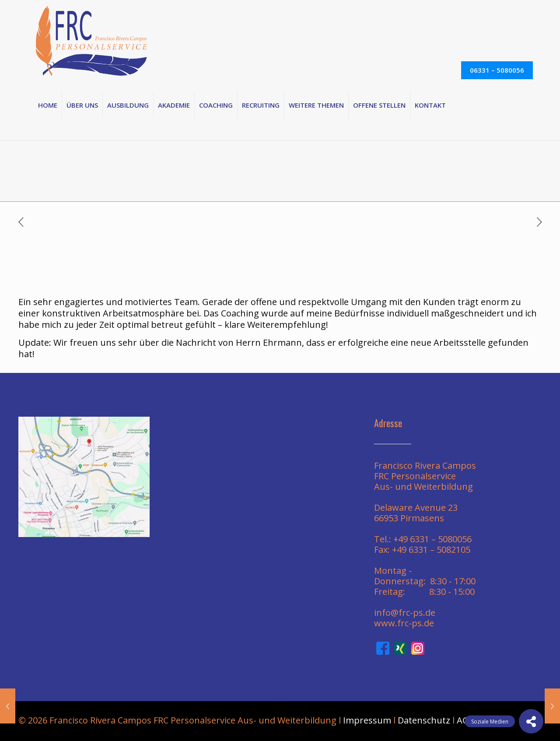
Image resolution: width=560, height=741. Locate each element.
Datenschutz (424, 720)
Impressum (367, 720)
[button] (531, 721)
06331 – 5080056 (497, 70)
